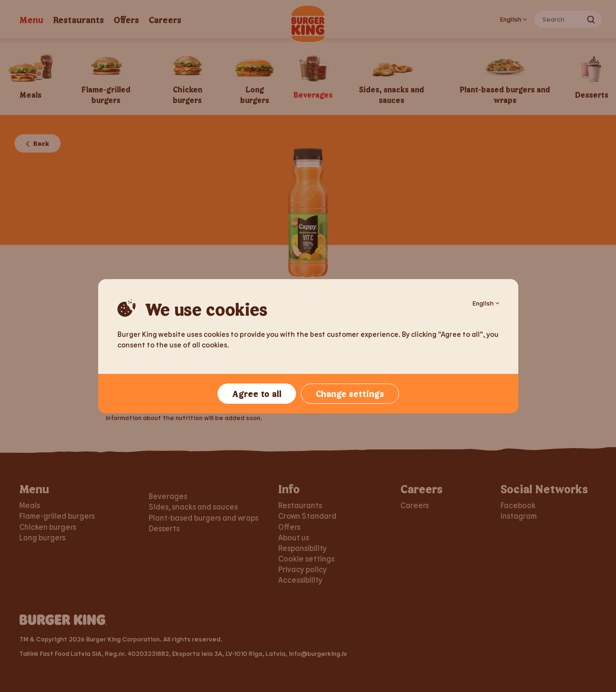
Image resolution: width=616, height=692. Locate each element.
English (486, 303)
